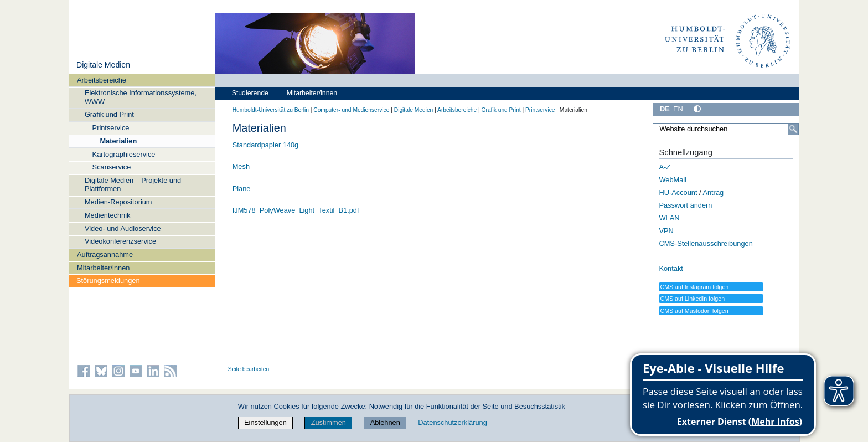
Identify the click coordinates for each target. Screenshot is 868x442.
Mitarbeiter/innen (103, 268)
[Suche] (793, 129)
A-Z (665, 167)
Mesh (241, 166)
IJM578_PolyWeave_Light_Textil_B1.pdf (296, 210)
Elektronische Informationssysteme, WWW (141, 97)
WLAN (669, 218)
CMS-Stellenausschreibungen (706, 243)
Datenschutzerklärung (452, 422)
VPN (666, 231)
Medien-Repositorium (118, 202)
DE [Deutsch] (665, 109)
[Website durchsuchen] (726, 129)
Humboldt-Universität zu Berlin (271, 110)
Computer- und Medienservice (351, 110)
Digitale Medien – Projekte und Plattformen (133, 184)
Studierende (250, 93)
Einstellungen (265, 422)
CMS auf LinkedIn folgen (692, 299)
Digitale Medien (103, 65)
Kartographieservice (124, 154)
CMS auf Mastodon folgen (694, 311)
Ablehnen (385, 422)
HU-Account (678, 192)
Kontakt (671, 268)
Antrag (713, 192)
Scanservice (112, 167)
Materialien (118, 141)
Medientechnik (108, 215)
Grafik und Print (109, 114)
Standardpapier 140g (266, 145)
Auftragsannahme (105, 255)
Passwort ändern (685, 205)
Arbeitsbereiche (102, 80)
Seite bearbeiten (249, 369)
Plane (242, 189)
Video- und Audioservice (123, 228)
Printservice (111, 128)
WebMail (673, 180)
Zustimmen (329, 422)
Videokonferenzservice (120, 241)
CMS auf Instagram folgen (694, 287)
